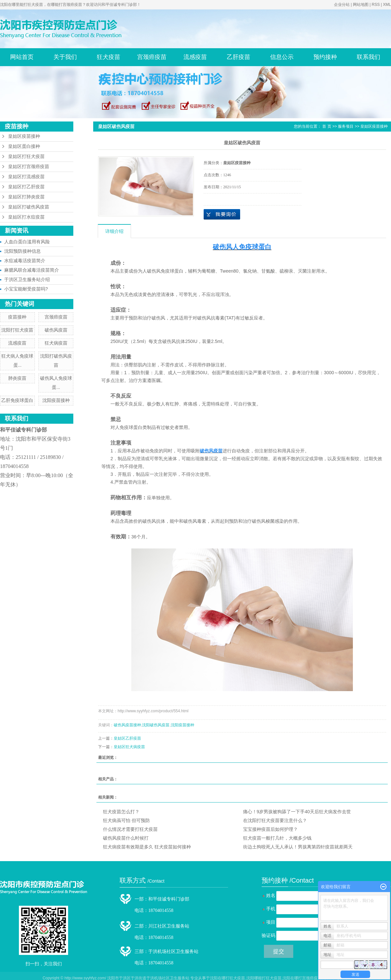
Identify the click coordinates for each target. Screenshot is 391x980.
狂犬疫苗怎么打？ (121, 812)
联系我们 (369, 57)
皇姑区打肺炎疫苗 (26, 197)
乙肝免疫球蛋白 (17, 400)
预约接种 (325, 57)
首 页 (327, 126)
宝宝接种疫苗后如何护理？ (270, 829)
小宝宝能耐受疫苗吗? (26, 289)
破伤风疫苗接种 (127, 725)
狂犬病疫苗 (56, 343)
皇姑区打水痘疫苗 (26, 217)
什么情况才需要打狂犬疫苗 (130, 829)
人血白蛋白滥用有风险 (27, 242)
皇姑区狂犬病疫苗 (129, 747)
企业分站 (342, 5)
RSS (376, 5)
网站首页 (22, 57)
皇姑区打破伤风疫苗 (29, 207)
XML (387, 5)
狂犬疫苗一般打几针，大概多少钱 (277, 838)
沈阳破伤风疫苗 (156, 725)
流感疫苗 (195, 57)
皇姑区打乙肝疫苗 (26, 187)
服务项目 (346, 126)
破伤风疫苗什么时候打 (126, 838)
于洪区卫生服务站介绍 (27, 279)
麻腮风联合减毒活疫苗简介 (32, 270)
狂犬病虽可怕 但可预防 (126, 820)
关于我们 (65, 57)
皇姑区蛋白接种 (24, 146)
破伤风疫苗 (56, 330)
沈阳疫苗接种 (56, 400)
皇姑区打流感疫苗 (26, 177)
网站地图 (361, 5)
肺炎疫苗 (17, 378)
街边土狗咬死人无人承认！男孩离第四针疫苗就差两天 (298, 847)
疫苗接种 (17, 317)
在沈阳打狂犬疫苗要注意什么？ (275, 820)
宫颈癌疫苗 (152, 57)
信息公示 (282, 57)
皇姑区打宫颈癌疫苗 (29, 167)
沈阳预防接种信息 (22, 251)
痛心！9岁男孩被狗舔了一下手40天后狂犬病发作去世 (297, 812)
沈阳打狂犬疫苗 (17, 330)
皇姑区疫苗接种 (24, 136)
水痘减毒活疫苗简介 (25, 261)
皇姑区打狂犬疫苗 (26, 156)
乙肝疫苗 (239, 57)
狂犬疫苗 (109, 57)
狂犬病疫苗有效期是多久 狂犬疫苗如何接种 (147, 847)
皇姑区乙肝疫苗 (127, 738)
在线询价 (222, 214)
